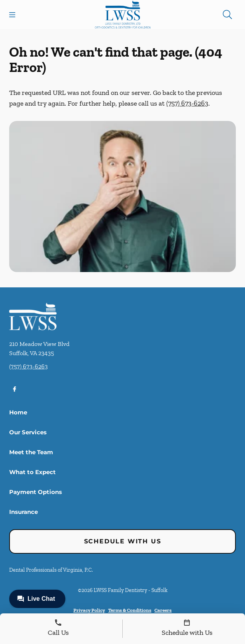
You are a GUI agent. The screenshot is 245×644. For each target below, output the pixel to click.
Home (18, 412)
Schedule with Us (123, 541)
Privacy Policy (89, 610)
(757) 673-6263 (187, 103)
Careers (163, 610)
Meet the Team (31, 452)
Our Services (28, 432)
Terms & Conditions (130, 610)
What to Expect (32, 472)
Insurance (24, 512)
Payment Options (36, 492)
